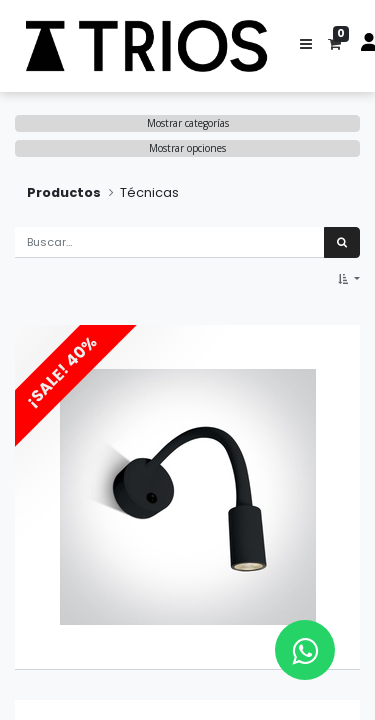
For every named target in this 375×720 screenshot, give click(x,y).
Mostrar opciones (187, 148)
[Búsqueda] (342, 242)
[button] (306, 46)
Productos (64, 192)
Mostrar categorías (188, 123)
